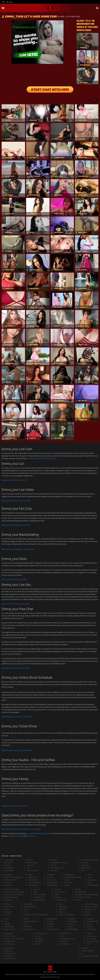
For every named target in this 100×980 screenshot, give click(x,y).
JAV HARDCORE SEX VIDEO (73, 877)
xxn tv (28, 868)
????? (26, 912)
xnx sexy (7, 914)
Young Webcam (9, 948)
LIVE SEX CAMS (9, 927)
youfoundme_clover (11, 953)
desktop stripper (52, 919)
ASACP (50, 972)
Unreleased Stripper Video (90, 956)
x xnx (62, 936)
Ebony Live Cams (9, 929)
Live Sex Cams (9, 907)
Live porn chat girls (87, 951)
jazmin (30, 875)
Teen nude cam (9, 944)
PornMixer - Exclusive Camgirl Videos (36, 914)
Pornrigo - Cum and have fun (13, 895)
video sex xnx (9, 863)
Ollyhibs (57, 895)
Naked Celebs (72, 921)
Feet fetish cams (9, 941)
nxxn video (8, 865)
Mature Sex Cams (32, 863)
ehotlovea (50, 877)
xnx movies (8, 882)
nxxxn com (90, 927)
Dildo (14, 579)
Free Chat (16, 668)
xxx (82, 953)
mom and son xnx (10, 959)
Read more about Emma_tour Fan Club (16, 525)
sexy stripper (92, 880)
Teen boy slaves (34, 885)
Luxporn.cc (90, 919)
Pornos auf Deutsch (42, 933)
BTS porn (71, 924)
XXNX (88, 944)
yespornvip (63, 941)
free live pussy (91, 936)
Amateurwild (27, 927)
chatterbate (8, 951)
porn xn (70, 927)
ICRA (55, 972)
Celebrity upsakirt (32, 870)
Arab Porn (88, 914)
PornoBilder (50, 875)
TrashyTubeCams (52, 885)
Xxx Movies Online (92, 921)
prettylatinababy (73, 929)
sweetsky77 (54, 870)
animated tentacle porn (31, 921)
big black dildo (9, 870)
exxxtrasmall (85, 865)
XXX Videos (84, 863)
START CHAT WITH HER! (50, 89)
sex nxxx (54, 865)
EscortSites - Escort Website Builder (87, 895)
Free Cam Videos (60, 892)
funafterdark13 (69, 875)
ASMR (35, 892)
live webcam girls (81, 892)
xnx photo (90, 933)
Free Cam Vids (65, 944)
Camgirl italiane (9, 860)
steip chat (54, 860)
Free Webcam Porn (53, 929)
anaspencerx (33, 877)
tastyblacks (62, 909)
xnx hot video (69, 882)
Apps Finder (8, 885)
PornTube (78, 900)
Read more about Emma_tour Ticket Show (17, 750)
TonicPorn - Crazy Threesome (14, 939)
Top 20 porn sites (10, 936)
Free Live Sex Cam (92, 941)
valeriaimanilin (9, 933)
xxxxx (89, 882)
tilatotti (90, 875)
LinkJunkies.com (39, 897)
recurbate (40, 833)
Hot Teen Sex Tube (91, 907)
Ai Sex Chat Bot (33, 880)
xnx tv (66, 880)
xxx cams (88, 912)
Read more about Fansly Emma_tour (15, 806)
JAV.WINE (7, 924)
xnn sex (89, 924)
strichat (6, 919)
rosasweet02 (63, 907)
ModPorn (26, 919)
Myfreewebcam (86, 868)
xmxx (60, 904)
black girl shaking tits (92, 904)
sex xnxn (38, 936)
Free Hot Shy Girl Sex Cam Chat (14, 892)
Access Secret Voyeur (11, 897)
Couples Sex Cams (30, 907)
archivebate (31, 833)
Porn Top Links (9, 875)
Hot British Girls (9, 868)
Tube (3, 2)
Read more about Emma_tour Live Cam (43, 458)
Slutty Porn (85, 948)
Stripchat (20, 836)
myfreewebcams (93, 885)
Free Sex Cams (52, 880)
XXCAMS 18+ (39, 941)
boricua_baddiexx (52, 882)
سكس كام (10, 2)
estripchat (30, 865)
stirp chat (50, 927)
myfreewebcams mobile (12, 889)
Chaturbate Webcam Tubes (90, 860)
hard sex (78, 889)
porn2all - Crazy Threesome (13, 877)
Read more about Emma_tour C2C (14, 480)
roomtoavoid (28, 904)
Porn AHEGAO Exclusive (83, 897)
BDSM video (8, 912)
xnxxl (25, 924)
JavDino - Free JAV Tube (67, 914)
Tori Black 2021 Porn (11, 880)
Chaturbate (12, 836)
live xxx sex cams (60, 900)
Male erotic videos (39, 895)
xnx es (90, 877)
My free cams (31, 836)
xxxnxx (26, 909)
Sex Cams (58, 897)
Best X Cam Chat (65, 933)
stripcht (67, 885)
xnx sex (38, 944)
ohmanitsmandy (9, 956)
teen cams (62, 912)
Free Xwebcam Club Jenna (59, 863)
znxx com (30, 860)
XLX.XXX (7, 909)
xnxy (6, 921)
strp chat (36, 889)
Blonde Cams (8, 900)
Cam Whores (72, 919)
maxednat (58, 889)
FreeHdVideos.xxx (39, 900)
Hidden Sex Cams (29, 929)
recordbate (48, 833)
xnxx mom (50, 921)
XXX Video (7, 904)
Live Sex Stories (92, 929)
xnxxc (83, 870)
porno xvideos (91, 939)
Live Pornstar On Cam (58, 868)
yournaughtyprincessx (67, 939)
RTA (45, 972)
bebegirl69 (51, 924)
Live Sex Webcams (34, 882)
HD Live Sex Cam (90, 909)
